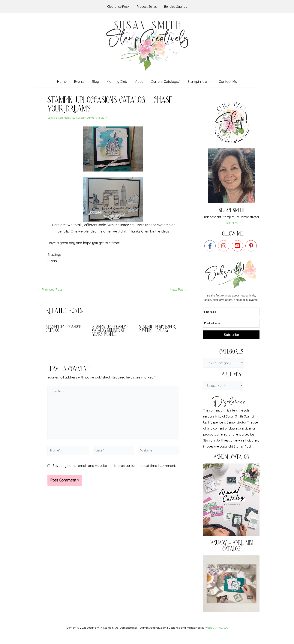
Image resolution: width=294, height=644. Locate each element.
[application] (208, 82)
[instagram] (225, 246)
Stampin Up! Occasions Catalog (64, 329)
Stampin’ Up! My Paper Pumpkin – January (158, 329)
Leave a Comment (59, 118)
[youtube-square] (238, 246)
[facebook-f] (211, 246)
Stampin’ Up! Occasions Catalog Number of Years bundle (111, 331)
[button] (198, 82)
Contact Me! (231, 223)
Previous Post (50, 290)
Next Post (179, 290)
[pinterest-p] (252, 246)
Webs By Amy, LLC (217, 628)
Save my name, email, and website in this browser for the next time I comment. (114, 469)
